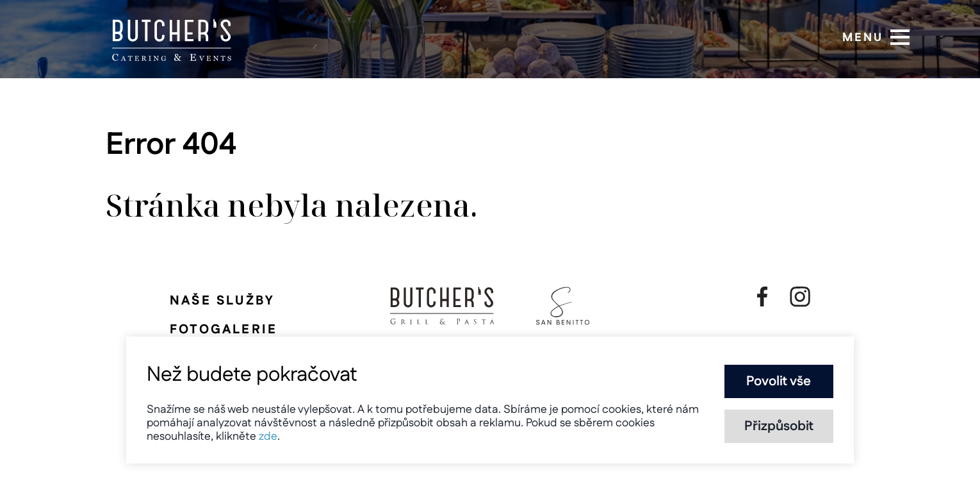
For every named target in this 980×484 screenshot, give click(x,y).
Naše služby (222, 301)
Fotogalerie (224, 330)
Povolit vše (779, 381)
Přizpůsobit (779, 426)
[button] (900, 37)
